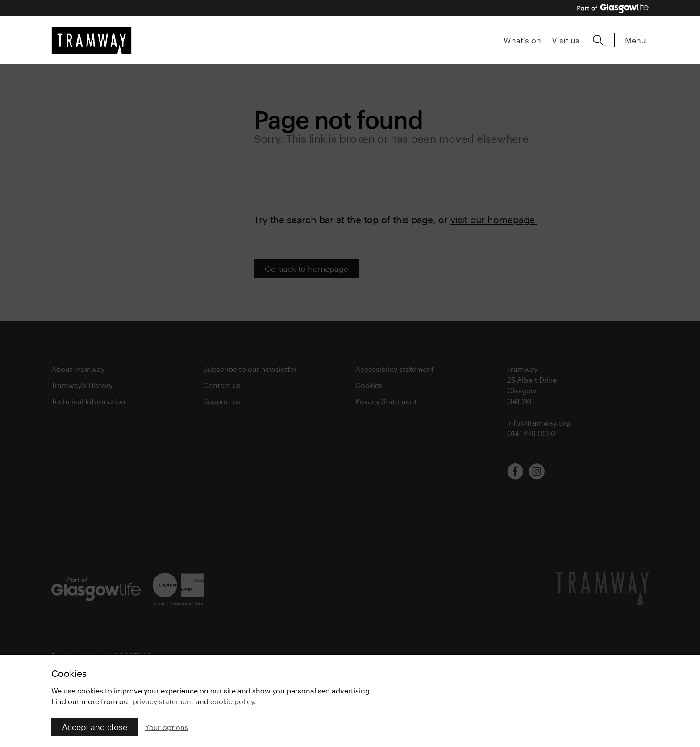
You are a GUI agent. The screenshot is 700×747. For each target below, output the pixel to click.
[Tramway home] (92, 40)
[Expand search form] (598, 40)
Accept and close (95, 727)
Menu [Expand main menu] (635, 40)
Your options (167, 727)
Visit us (566, 40)
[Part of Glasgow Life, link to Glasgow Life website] (613, 8)
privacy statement (163, 701)
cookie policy (232, 701)
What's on (522, 40)
